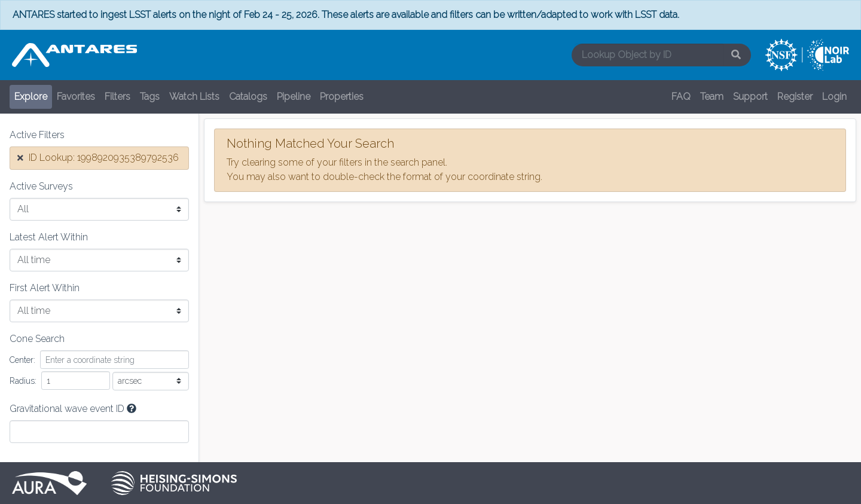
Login (834, 97)
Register (795, 97)
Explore (31, 97)
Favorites (76, 97)
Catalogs (248, 97)
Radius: (23, 381)
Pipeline (294, 97)
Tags (150, 97)
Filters (117, 97)
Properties (342, 97)
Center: (22, 360)
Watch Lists (194, 97)
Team (712, 97)
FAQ (681, 97)
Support (750, 97)
